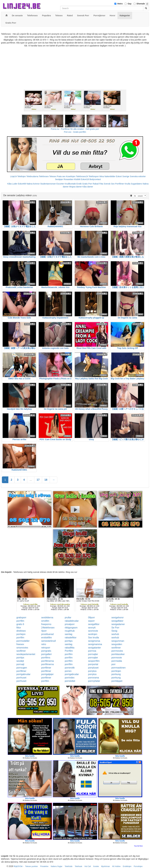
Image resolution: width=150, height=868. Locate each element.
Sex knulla (93, 638)
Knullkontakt (70, 184)
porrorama (93, 678)
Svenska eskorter (138, 176)
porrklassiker (118, 654)
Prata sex (61, 176)
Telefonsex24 (82, 176)
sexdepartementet (26, 654)
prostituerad (48, 634)
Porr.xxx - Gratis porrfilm (75, 132)
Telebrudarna (32, 176)
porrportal (93, 664)
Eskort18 (85, 179)
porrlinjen (116, 671)
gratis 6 (20, 624)
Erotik (79, 184)
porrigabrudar (23, 674)
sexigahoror (117, 618)
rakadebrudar (72, 621)
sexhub (115, 634)
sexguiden (117, 644)
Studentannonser (48, 184)
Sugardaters (136, 184)
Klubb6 (77, 179)
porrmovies (117, 651)
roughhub (70, 631)
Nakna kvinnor (33, 184)
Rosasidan (68, 179)
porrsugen (22, 668)
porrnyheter (94, 681)
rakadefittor (71, 638)
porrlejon (21, 634)
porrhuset (21, 678)
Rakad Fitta (98, 184)
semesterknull (49, 641)
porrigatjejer (47, 674)
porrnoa (92, 651)
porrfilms (46, 658)
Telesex (53, 176)
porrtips (69, 641)
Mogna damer (75, 187)
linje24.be (18, 866)
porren (68, 671)
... (31, 480)
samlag (69, 634)
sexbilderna (47, 618)
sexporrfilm (94, 661)
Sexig (114, 631)
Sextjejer (59, 179)
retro (44, 644)
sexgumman (118, 641)
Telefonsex (44, 176)
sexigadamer (118, 624)
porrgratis (46, 651)
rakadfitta (70, 648)
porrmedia (117, 661)
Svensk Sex (109, 184)
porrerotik (70, 668)
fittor (19, 628)
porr (113, 664)
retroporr (46, 648)
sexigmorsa (94, 641)
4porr (44, 631)
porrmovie (117, 658)
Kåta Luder (12, 184)
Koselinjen (71, 176)
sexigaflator (117, 621)
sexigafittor (94, 624)
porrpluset (93, 668)
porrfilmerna (48, 661)
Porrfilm (69, 651)
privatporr (70, 624)
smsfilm (45, 621)
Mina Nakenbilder (107, 176)
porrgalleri (47, 654)
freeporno (46, 624)
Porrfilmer (120, 184)
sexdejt (20, 661)
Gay (129, 4)
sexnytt (92, 628)
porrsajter (93, 654)
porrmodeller (23, 641)
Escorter (60, 184)
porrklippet (117, 681)
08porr (91, 618)
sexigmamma (95, 644)
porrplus (92, 671)
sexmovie (93, 631)
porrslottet (70, 681)
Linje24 (13, 176)
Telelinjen (22, 176)
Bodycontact (95, 179)
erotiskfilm (47, 638)
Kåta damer (88, 187)
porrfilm (20, 621)
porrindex (70, 678)
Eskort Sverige (123, 176)
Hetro (120, 4)
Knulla (128, 184)
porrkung (116, 674)
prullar (68, 618)
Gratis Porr (87, 184)
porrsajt (20, 664)
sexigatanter (94, 648)
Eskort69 (22, 184)
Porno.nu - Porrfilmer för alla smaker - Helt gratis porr (75, 129)
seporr (91, 621)
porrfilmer (46, 668)
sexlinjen (93, 634)
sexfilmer (116, 648)
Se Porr (115, 628)
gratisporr (21, 618)
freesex (20, 644)
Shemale (141, 4)
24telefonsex (48, 628)
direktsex (21, 631)
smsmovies (22, 648)
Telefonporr (94, 176)
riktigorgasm (71, 628)
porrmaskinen (118, 668)
